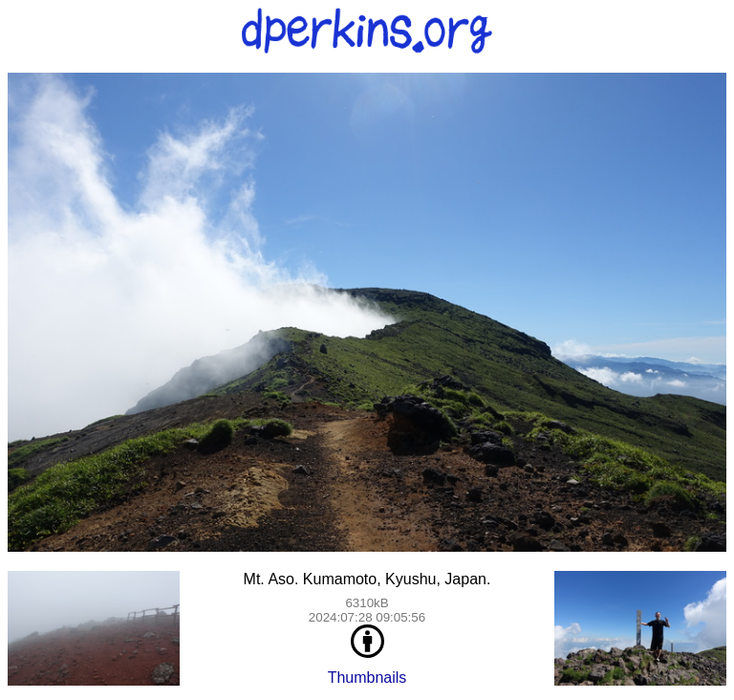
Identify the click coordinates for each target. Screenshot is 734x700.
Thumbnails (367, 678)
